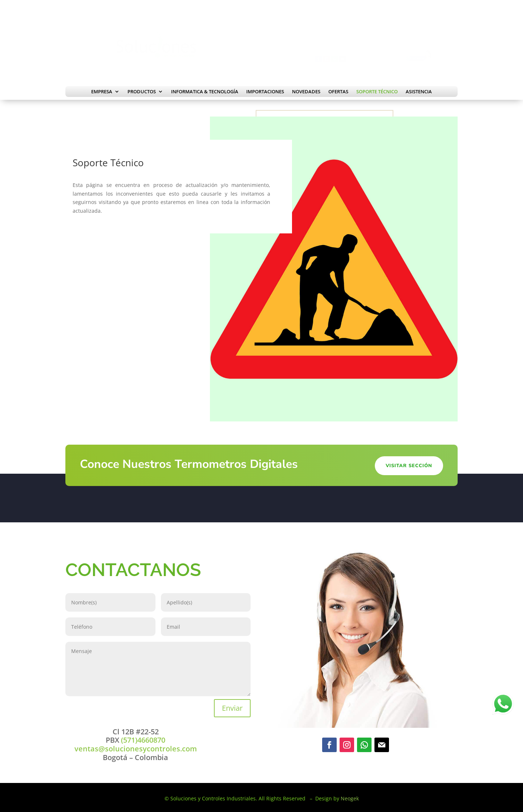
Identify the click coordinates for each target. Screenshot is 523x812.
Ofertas (338, 92)
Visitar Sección (409, 466)
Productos (142, 92)
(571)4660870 (142, 740)
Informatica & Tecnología (205, 92)
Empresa (102, 92)
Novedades (306, 92)
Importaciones (265, 92)
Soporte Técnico (377, 92)
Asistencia (419, 92)
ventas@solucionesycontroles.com (136, 749)
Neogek (350, 798)
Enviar (232, 708)
